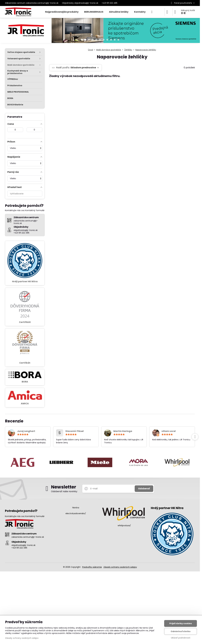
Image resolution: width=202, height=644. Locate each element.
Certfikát (25, 363)
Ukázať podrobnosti (181, 638)
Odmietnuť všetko (181, 631)
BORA (25, 382)
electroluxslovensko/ (76, 513)
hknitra (76, 508)
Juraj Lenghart (26, 431)
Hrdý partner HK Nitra (25, 281)
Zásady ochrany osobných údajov (120, 567)
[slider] (23, 434)
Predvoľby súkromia (92, 567)
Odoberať (144, 489)
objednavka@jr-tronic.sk (23, 545)
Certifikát (25, 322)
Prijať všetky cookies (181, 623)
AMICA (25, 404)
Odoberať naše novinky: (64, 491)
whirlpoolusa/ (124, 525)
